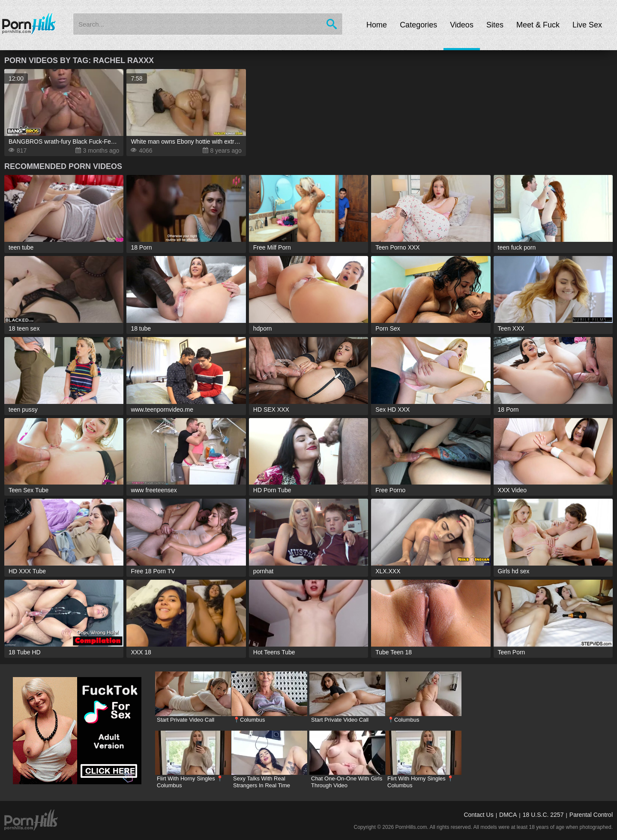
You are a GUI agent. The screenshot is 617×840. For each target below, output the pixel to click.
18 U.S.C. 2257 (543, 815)
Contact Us (478, 815)
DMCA (508, 815)
